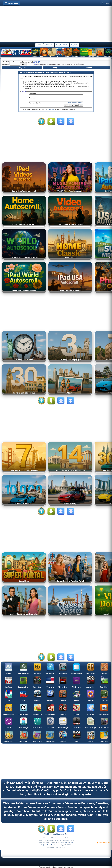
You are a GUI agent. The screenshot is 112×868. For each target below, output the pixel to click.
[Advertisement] (56, 24)
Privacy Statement (57, 834)
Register (74, 45)
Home (105, 3)
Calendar (89, 68)
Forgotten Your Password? (75, 102)
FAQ (55, 68)
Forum (39, 45)
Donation (49, 45)
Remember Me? (27, 62)
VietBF (38, 62)
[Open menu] (11, 3)
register (52, 109)
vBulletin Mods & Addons (53, 845)
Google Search (62, 45)
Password (5, 64)
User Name (6, 62)
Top (66, 834)
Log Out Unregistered (103, 843)
